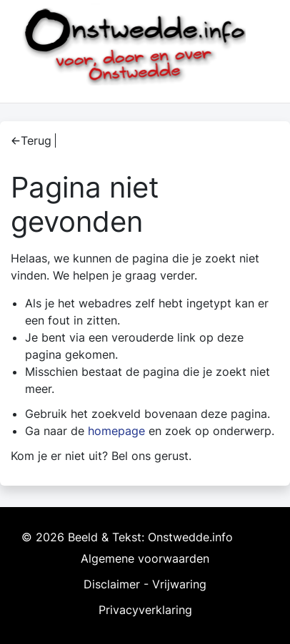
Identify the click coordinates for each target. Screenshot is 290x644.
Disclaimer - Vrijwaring (145, 584)
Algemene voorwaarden (145, 558)
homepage (116, 431)
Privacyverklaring (145, 610)
